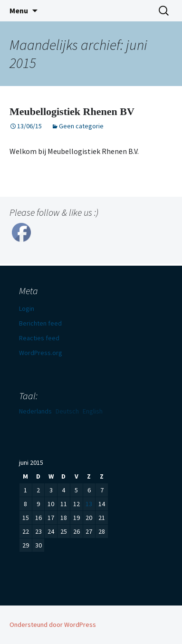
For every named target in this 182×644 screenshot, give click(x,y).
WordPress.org (41, 353)
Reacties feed (39, 338)
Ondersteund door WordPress (53, 625)
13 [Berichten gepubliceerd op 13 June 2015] (89, 504)
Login (27, 308)
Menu (19, 10)
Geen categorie (81, 126)
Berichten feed (40, 323)
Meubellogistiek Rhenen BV (72, 111)
